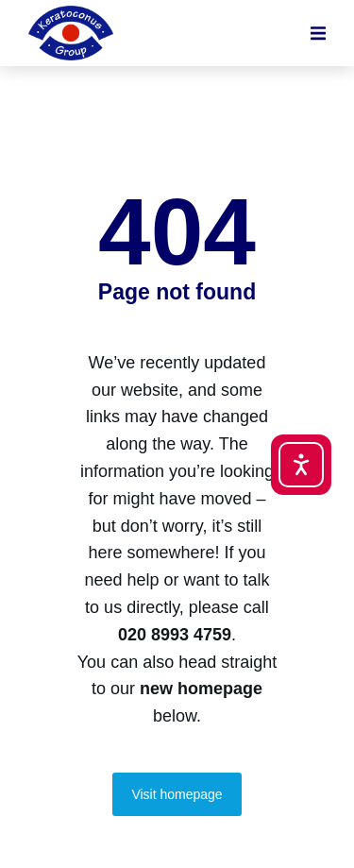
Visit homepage (177, 794)
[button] (318, 33)
